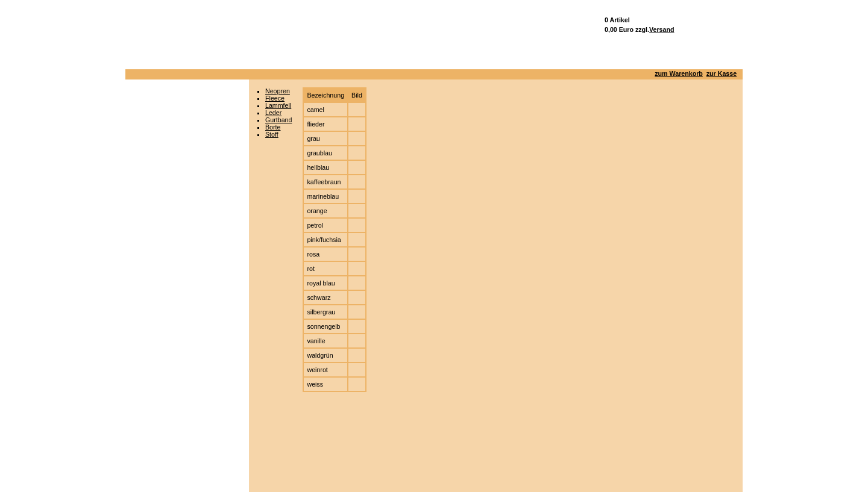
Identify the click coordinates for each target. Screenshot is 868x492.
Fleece (275, 98)
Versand (662, 30)
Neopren (278, 91)
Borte (273, 127)
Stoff (272, 134)
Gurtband (278, 120)
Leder (273, 113)
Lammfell (278, 105)
